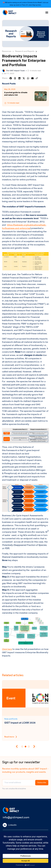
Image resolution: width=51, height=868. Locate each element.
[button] (11, 78)
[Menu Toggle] (47, 12)
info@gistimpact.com (16, 817)
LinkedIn (12, 825)
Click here (7, 649)
